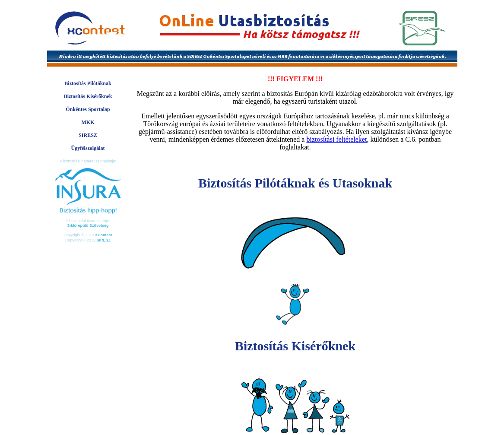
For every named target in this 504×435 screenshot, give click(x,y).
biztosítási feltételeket (336, 139)
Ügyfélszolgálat (88, 148)
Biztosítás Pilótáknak (88, 83)
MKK (88, 122)
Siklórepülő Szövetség (88, 225)
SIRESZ (88, 135)
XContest (104, 235)
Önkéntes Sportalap (88, 109)
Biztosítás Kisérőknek (88, 96)
